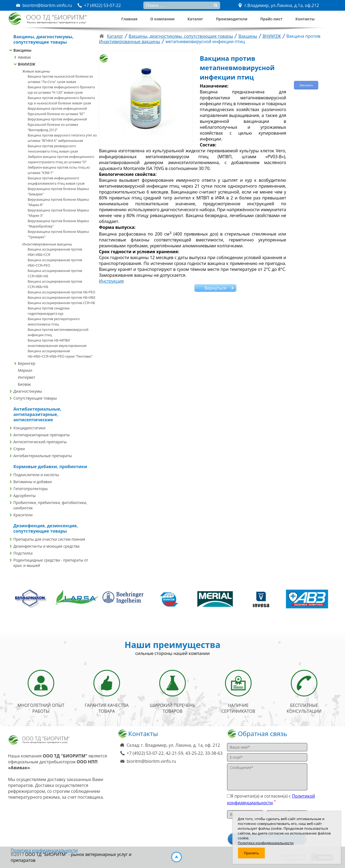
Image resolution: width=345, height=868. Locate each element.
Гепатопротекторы (30, 489)
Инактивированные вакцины (47, 244)
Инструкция (111, 281)
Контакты (305, 19)
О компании (162, 19)
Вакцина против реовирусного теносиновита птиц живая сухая (53, 149)
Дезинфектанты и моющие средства (46, 546)
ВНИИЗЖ (27, 64)
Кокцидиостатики (29, 428)
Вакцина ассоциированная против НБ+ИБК (62, 297)
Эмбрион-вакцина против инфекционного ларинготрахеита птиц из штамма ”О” (61, 159)
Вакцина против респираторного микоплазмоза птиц (54, 322)
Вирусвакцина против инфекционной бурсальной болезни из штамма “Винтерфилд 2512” (57, 125)
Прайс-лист (271, 19)
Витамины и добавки (33, 482)
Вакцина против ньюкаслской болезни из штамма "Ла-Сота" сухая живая (60, 79)
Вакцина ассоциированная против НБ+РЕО (62, 292)
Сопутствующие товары (35, 398)
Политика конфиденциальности (44, 850)
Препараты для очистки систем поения (49, 539)
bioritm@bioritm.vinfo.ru (152, 761)
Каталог (195, 19)
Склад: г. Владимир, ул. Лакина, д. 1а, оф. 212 (173, 745)
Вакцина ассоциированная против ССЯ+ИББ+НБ (55, 284)
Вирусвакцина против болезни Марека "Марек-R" (58, 202)
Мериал (25, 370)
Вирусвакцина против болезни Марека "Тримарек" (58, 234)
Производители (232, 19)
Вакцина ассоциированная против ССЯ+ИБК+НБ (55, 273)
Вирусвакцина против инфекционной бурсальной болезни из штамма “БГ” (57, 111)
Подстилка (23, 553)
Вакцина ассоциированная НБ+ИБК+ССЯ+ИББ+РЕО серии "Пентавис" (60, 354)
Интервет (27, 377)
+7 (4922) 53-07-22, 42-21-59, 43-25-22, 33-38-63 (175, 753)
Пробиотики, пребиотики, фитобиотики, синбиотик (50, 505)
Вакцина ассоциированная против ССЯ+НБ (62, 303)
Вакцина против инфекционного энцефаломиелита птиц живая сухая (56, 181)
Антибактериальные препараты (43, 456)
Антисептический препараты (40, 442)
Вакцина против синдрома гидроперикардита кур (49, 311)
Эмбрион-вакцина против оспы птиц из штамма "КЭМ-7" (59, 170)
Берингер (27, 363)
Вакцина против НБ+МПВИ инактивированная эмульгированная (57, 343)
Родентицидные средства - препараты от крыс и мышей (51, 563)
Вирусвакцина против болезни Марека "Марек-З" (58, 213)
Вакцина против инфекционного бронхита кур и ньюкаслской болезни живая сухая (61, 101)
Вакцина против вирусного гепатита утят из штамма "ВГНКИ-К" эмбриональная (62, 138)
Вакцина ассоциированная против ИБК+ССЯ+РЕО (55, 263)
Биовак (24, 384)
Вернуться (215, 288)
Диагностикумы (28, 391)
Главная (129, 19)
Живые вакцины (36, 71)
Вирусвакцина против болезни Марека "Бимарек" (58, 192)
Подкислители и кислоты (36, 475)
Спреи (19, 449)
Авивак (24, 57)
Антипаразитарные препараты (42, 435)
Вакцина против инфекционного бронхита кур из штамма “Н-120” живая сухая (61, 90)
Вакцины (22, 50)
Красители (23, 515)
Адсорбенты (24, 496)
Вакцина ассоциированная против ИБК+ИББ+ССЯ (55, 252)
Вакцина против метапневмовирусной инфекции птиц (58, 332)
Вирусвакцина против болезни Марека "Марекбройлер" (58, 224)
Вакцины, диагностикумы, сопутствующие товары (181, 36)
